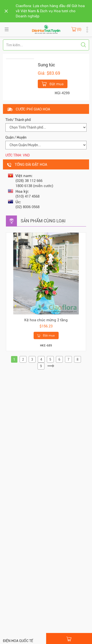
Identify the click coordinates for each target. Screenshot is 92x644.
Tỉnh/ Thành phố (18, 120)
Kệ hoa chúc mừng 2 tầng (46, 320)
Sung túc (46, 65)
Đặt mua (53, 83)
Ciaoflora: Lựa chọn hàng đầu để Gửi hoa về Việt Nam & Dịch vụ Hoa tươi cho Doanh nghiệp (50, 11)
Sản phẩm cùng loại (43, 221)
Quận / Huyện (16, 137)
